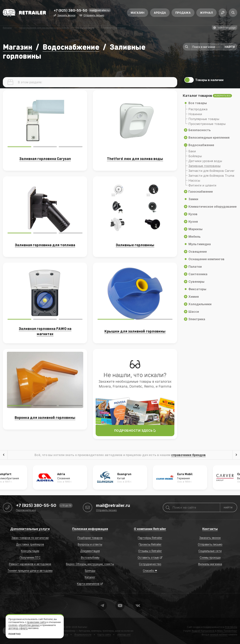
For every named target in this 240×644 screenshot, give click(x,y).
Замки (193, 199)
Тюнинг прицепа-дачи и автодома (30, 571)
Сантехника (198, 274)
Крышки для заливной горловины (135, 331)
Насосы (194, 180)
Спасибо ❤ (150, 571)
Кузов (193, 214)
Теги (65, 635)
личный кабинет (219, 635)
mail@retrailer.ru (100, 10)
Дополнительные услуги (30, 529)
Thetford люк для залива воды (135, 159)
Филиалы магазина (210, 564)
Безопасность (200, 130)
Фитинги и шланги (202, 185)
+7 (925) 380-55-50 (70, 11)
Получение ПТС (30, 557)
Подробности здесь (135, 431)
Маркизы (195, 229)
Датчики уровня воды (205, 161)
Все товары (198, 103)
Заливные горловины (204, 166)
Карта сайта (104, 635)
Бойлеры (195, 156)
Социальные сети (210, 551)
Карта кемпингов (88, 584)
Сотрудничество (150, 564)
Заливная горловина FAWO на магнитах (45, 331)
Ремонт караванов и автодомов (30, 564)
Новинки (195, 114)
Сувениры (196, 282)
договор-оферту (18, 628)
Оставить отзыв (148, 557)
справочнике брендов (188, 455)
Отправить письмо (94, 15)
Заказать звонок (66, 15)
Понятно (15, 634)
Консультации (30, 551)
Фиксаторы (197, 289)
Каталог (90, 577)
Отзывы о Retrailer (150, 551)
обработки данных (29, 625)
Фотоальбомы (90, 557)
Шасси (194, 312)
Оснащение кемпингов (206, 259)
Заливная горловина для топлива (45, 245)
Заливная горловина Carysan (45, 159)
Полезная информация (90, 529)
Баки (192, 151)
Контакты (210, 529)
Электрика (197, 319)
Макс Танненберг (227, 631)
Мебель (195, 237)
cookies (13, 625)
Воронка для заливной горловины (45, 417)
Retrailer (83, 627)
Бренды (90, 571)
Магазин (138, 13)
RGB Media (231, 627)
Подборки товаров (90, 538)
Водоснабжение (71, 47)
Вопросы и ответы (90, 544)
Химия (194, 297)
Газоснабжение (201, 192)
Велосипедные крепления (209, 138)
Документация (90, 551)
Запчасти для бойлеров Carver (211, 171)
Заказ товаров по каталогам (30, 538)
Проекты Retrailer (150, 544)
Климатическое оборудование (213, 207)
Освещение (198, 252)
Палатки (195, 267)
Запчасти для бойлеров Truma (211, 176)
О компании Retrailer (150, 529)
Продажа (183, 13)
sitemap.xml (124, 635)
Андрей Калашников (203, 631)
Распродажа (198, 109)
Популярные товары (204, 119)
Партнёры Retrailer (150, 538)
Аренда (160, 13)
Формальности (83, 635)
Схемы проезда (210, 557)
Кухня (193, 222)
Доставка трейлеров (30, 544)
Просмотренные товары (207, 124)
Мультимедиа (200, 244)
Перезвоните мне (26, 510)
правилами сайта (36, 622)
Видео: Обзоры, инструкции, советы (90, 564)
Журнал (206, 13)
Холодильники (200, 304)
